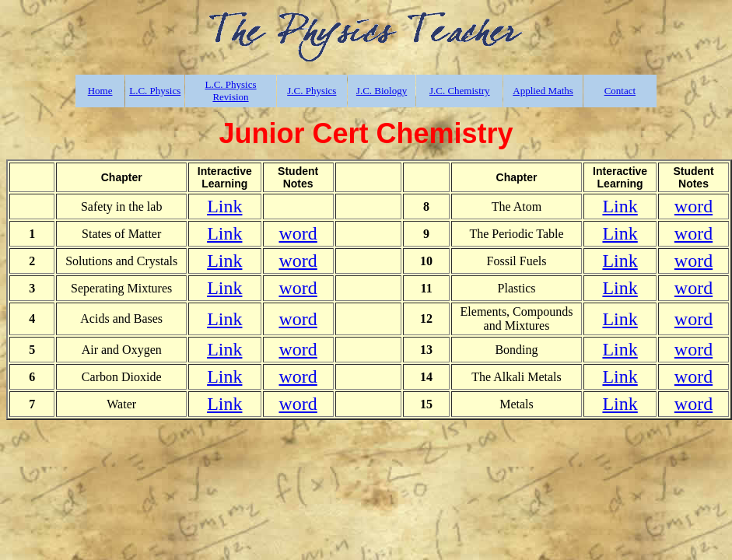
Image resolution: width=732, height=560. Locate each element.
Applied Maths (543, 91)
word (693, 206)
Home (100, 91)
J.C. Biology (382, 91)
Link (224, 206)
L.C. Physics (155, 91)
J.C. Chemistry (460, 91)
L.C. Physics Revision (230, 91)
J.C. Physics (312, 91)
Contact (620, 91)
